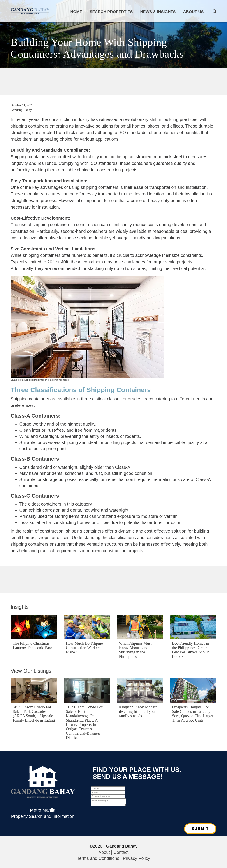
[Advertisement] (114, 81)
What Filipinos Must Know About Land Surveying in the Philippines (135, 650)
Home (76, 12)
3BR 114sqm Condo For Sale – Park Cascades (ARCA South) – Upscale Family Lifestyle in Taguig (34, 714)
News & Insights (158, 12)
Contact (121, 852)
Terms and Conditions (98, 858)
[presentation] (124, 815)
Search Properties (111, 12)
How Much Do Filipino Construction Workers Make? (84, 648)
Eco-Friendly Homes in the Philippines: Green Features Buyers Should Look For (191, 650)
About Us (194, 12)
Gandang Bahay (21, 110)
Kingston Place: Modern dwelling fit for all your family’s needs (138, 712)
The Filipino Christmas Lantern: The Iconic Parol (33, 646)
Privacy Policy (136, 858)
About (104, 852)
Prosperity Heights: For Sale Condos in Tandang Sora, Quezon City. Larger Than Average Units (193, 714)
